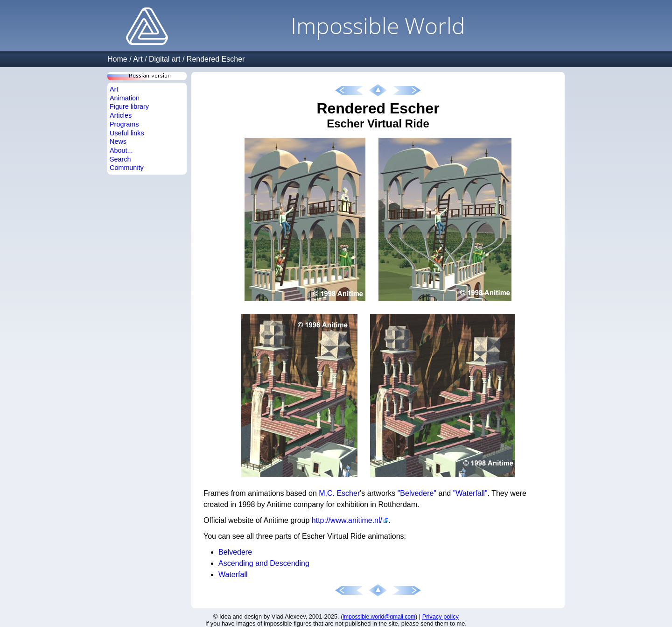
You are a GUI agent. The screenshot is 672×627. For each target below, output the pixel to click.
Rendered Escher (216, 59)
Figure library (129, 106)
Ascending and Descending (264, 563)
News (118, 141)
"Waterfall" (470, 493)
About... (121, 150)
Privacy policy (441, 616)
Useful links (127, 133)
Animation (125, 98)
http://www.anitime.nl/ (347, 520)
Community (127, 168)
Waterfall (233, 574)
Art (138, 59)
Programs (124, 124)
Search (120, 159)
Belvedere (235, 552)
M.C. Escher (339, 493)
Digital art (165, 59)
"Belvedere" (417, 493)
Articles (121, 115)
